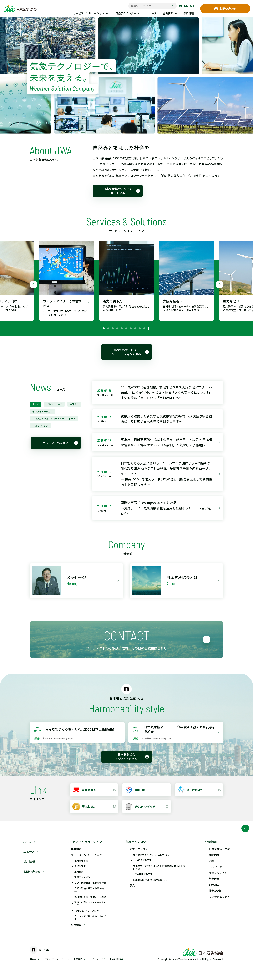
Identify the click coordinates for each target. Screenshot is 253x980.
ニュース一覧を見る (60, 443)
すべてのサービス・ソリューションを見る (130, 352)
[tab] (104, 328)
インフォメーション (42, 411)
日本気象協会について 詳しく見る (122, 191)
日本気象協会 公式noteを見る (132, 756)
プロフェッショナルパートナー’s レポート (54, 418)
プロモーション (40, 426)
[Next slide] (219, 284)
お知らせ (74, 404)
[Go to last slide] (34, 284)
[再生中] (149, 328)
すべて (35, 404)
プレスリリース (54, 404)
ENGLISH (187, 6)
